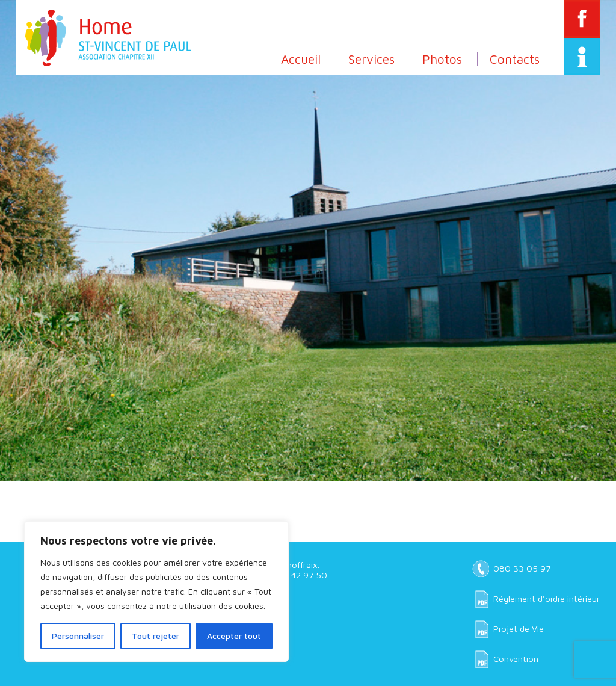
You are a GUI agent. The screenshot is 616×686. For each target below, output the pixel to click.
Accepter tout (234, 636)
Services (371, 59)
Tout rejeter (156, 636)
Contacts (515, 59)
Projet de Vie (519, 629)
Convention (516, 659)
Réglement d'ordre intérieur (547, 598)
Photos (442, 59)
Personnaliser (78, 636)
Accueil (301, 59)
